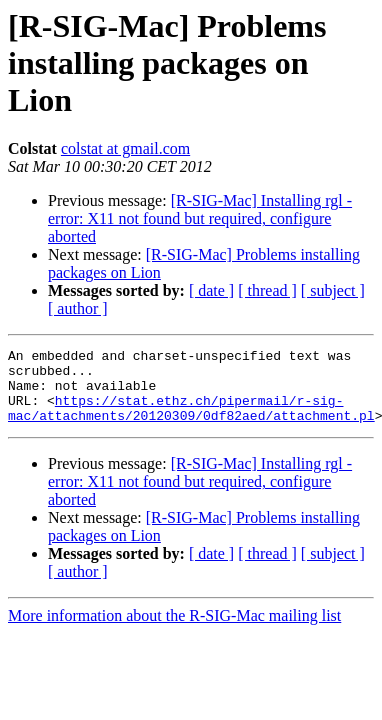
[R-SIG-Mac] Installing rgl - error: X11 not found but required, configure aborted (200, 218)
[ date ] (211, 290)
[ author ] (78, 308)
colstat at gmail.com (125, 148)
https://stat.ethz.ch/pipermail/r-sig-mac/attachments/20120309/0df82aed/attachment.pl (191, 421)
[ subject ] (333, 290)
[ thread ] (267, 290)
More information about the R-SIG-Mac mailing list (174, 630)
